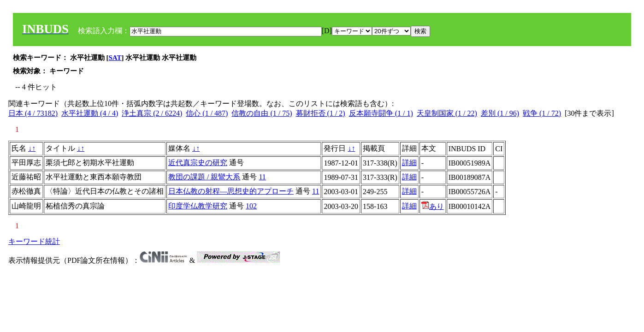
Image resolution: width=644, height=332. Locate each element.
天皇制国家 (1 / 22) (447, 113)
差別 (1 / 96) (500, 113)
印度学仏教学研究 (198, 206)
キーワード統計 (34, 241)
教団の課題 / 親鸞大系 (204, 177)
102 (251, 206)
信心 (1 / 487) (207, 113)
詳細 (409, 163)
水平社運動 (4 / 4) (90, 113)
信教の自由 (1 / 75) (262, 113)
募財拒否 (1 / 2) (321, 113)
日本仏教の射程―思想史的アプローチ (231, 191)
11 (262, 177)
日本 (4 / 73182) (33, 113)
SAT (115, 58)
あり (433, 206)
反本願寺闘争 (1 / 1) (381, 113)
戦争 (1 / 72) (542, 113)
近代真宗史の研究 (198, 163)
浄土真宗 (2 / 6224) (152, 113)
